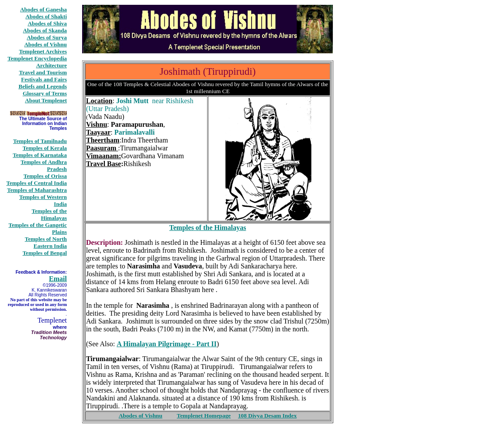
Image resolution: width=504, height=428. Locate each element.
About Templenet (46, 100)
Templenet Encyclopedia (37, 58)
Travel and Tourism (43, 72)
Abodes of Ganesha (43, 9)
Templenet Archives (43, 51)
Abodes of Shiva (47, 23)
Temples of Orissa (45, 176)
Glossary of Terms (45, 93)
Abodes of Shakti (46, 16)
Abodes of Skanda (45, 30)
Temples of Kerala (45, 148)
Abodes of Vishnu (45, 44)
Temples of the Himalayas (49, 214)
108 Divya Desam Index (267, 416)
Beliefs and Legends (43, 86)
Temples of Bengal (45, 253)
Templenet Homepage (204, 416)
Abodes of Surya (47, 37)
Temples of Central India (36, 183)
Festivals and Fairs (44, 79)
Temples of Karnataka (40, 155)
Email (58, 279)
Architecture (52, 65)
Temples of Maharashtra (37, 190)
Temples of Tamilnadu (40, 141)
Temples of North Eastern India (46, 242)
